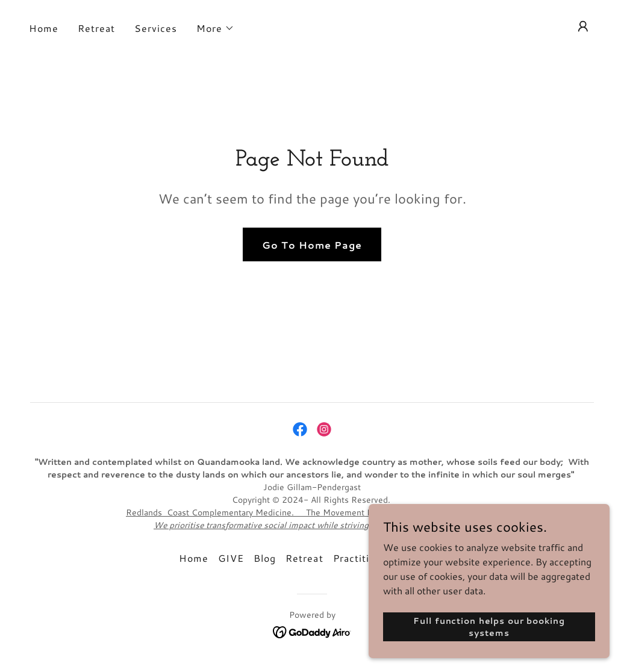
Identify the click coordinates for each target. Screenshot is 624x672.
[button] (215, 28)
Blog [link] (265, 558)
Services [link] (156, 28)
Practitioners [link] (365, 558)
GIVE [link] (231, 558)
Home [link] (44, 28)
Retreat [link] (96, 28)
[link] (300, 429)
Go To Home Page (312, 245)
